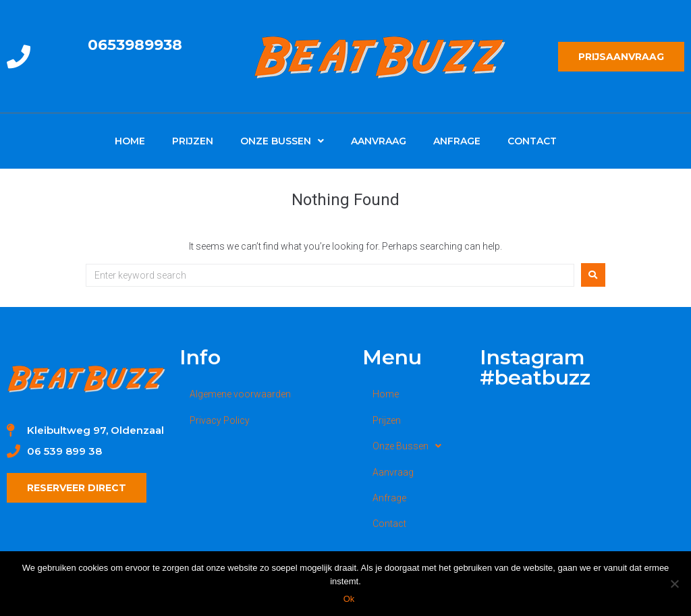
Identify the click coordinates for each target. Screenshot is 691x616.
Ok (349, 599)
